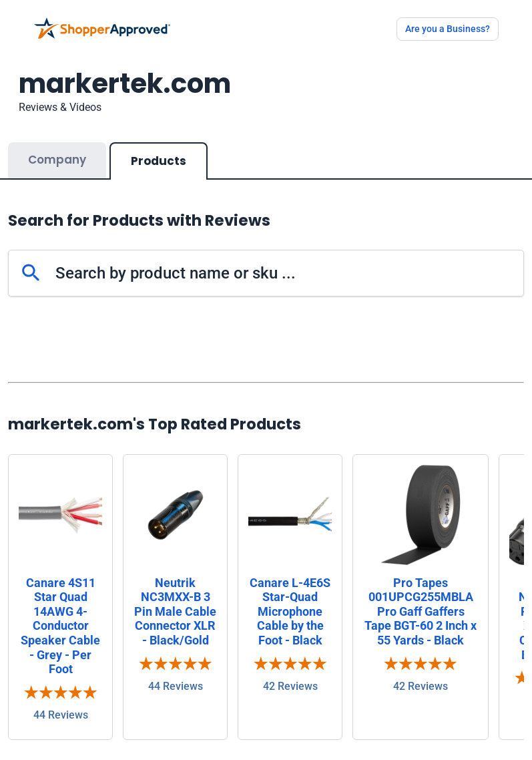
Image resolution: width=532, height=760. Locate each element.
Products (159, 161)
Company (57, 160)
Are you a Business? (448, 29)
